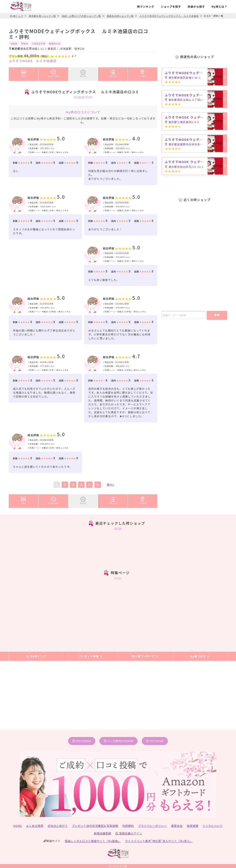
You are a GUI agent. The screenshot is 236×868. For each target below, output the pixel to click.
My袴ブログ (200, 656)
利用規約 (128, 826)
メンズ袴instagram (119, 741)
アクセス (143, 73)
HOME (18, 826)
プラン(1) (113, 73)
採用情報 (193, 826)
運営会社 (177, 826)
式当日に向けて (58, 826)
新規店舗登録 (102, 833)
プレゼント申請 (91, 656)
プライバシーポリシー (153, 826)
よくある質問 (35, 826)
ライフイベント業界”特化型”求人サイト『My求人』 (159, 841)
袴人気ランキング (145, 656)
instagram (82, 741)
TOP (23, 73)
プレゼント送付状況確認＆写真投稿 (95, 826)
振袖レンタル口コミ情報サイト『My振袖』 (93, 841)
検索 (217, 315)
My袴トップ (36, 656)
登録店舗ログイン (129, 833)
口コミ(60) (54, 73)
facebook (155, 741)
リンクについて (213, 826)
